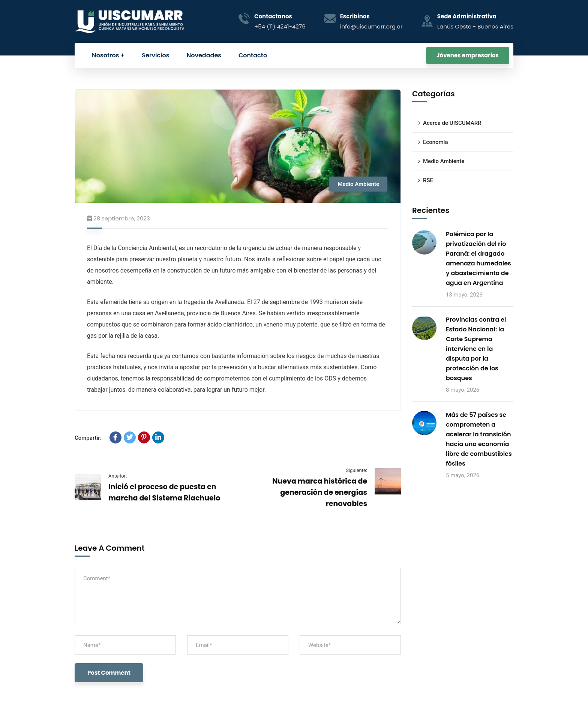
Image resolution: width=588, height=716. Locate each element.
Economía (436, 142)
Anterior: (118, 476)
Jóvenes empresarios (468, 55)
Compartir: (88, 438)
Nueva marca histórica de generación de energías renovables (320, 492)
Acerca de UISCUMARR (452, 123)
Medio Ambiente (358, 184)
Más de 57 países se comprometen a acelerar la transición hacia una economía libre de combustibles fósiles (479, 439)
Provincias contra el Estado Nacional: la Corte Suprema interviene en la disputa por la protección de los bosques (476, 349)
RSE (428, 180)
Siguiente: (356, 470)
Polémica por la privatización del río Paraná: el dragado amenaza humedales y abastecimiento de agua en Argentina (478, 258)
